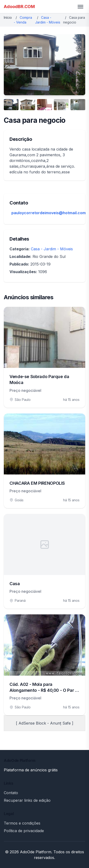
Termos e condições (22, 823)
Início (8, 17)
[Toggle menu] (80, 7)
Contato (11, 793)
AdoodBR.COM (19, 7)
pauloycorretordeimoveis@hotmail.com (49, 213)
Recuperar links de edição (27, 800)
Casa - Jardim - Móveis (52, 249)
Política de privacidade (24, 831)
